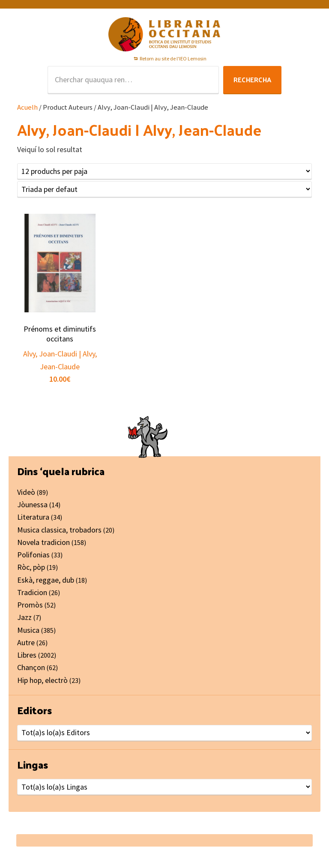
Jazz (24, 617)
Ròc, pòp (31, 567)
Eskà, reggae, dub (46, 580)
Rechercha (252, 79)
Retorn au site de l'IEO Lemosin (173, 58)
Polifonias (33, 555)
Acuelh (27, 107)
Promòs (30, 605)
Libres (27, 655)
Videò (26, 492)
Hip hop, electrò (42, 680)
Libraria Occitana (164, 34)
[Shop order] (164, 189)
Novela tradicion (43, 542)
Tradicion (32, 592)
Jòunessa (32, 504)
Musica (28, 630)
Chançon (31, 667)
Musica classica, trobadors (59, 530)
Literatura (33, 517)
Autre (26, 642)
